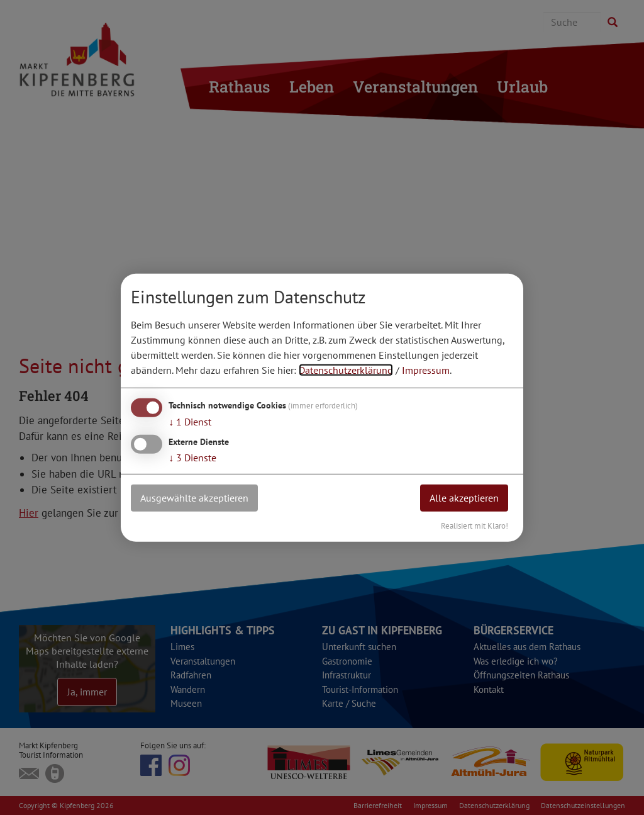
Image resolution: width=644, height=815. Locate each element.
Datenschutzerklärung (346, 370)
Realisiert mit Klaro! (475, 525)
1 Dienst (190, 422)
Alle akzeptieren (464, 498)
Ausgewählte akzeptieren (194, 498)
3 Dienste (192, 458)
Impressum (426, 370)
